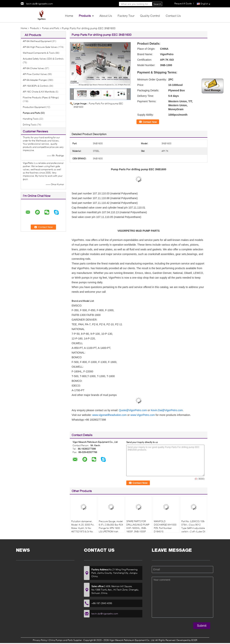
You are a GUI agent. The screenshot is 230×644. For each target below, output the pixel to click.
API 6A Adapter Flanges (35, 80)
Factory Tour (126, 16)
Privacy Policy (40, 640)
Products (85, 16)
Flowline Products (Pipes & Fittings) (41, 97)
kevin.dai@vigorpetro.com (39, 4)
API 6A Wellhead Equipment (37, 41)
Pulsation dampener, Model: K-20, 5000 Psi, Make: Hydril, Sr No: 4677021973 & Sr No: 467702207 (83, 528)
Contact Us (173, 16)
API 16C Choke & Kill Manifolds (39, 92)
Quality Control (150, 16)
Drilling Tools (30, 125)
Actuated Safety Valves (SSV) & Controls (43, 59)
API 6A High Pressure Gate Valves (40, 47)
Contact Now (150, 122)
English (205, 4)
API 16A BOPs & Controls (36, 86)
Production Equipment (34, 107)
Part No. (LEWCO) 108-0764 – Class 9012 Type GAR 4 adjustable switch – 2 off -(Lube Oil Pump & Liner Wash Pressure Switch (193, 530)
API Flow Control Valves (35, 74)
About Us (106, 16)
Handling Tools (31, 119)
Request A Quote (183, 3)
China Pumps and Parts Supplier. (66, 640)
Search (157, 4)
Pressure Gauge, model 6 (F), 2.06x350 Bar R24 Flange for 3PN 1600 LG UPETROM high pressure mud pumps (111, 528)
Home (69, 16)
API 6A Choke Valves (34, 68)
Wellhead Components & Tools (39, 53)
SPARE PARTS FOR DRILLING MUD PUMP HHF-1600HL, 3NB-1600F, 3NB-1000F (138, 526)
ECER (194, 640)
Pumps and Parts (51, 28)
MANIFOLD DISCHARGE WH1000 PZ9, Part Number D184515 (165, 526)
